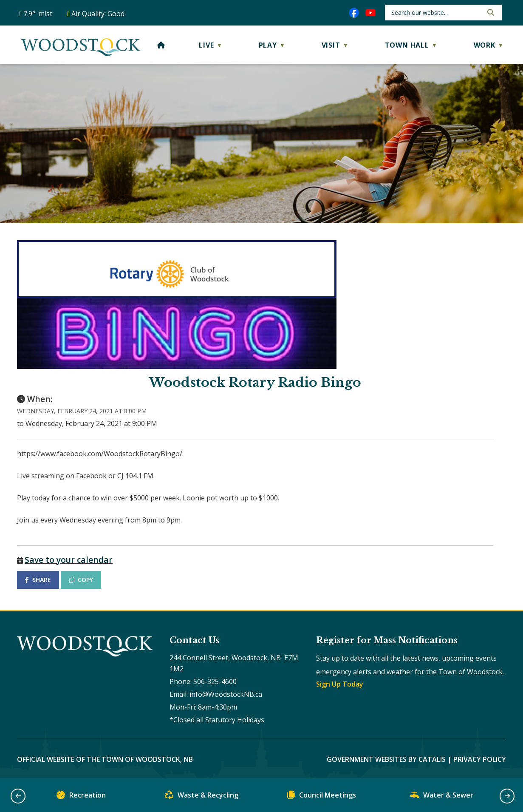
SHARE (38, 580)
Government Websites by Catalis (386, 759)
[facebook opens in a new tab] (354, 13)
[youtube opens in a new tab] (370, 13)
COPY (81, 580)
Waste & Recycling (202, 797)
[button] (490, 12)
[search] (436, 13)
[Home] (161, 45)
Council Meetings (322, 797)
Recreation (81, 797)
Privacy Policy (480, 759)
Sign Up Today (340, 684)
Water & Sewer (442, 797)
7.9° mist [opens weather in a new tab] (38, 14)
